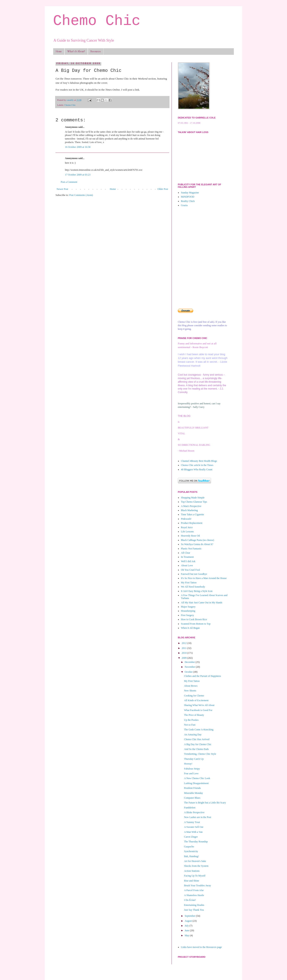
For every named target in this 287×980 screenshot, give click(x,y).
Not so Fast (190, 725)
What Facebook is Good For (198, 710)
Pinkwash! (186, 519)
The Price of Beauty (194, 715)
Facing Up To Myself (195, 876)
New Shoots (190, 691)
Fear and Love (191, 773)
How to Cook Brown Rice (194, 619)
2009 (185, 658)
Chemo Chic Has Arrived (197, 739)
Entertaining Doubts (194, 905)
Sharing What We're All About (199, 705)
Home (59, 51)
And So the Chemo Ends (196, 749)
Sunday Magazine (190, 193)
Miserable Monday (194, 793)
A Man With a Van (193, 832)
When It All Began (190, 628)
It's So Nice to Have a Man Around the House (204, 578)
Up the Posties (191, 720)
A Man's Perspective (191, 506)
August (189, 921)
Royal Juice (187, 527)
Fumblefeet (190, 808)
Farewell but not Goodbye (194, 574)
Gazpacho (189, 847)
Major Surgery (188, 607)
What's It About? (76, 51)
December (190, 662)
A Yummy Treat (192, 822)
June (187, 930)
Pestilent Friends (192, 788)
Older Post (163, 189)
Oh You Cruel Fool (190, 570)
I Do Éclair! (190, 900)
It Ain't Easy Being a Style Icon (197, 591)
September (190, 916)
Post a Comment (69, 182)
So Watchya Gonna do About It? (197, 544)
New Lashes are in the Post (198, 817)
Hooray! (188, 764)
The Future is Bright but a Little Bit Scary (205, 803)
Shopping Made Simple (193, 498)
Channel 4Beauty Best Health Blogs (199, 461)
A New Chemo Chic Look (197, 778)
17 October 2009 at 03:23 (78, 175)
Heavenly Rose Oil (190, 536)
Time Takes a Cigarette (192, 514)
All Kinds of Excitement (196, 700)
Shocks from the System (196, 866)
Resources (96, 51)
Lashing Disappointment (196, 783)
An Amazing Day (193, 735)
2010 (185, 653)
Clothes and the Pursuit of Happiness (203, 676)
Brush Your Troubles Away (198, 885)
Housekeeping (188, 611)
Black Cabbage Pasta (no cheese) (197, 540)
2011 (185, 648)
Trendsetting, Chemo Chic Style (200, 754)
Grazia (184, 205)
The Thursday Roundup (196, 842)
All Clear (186, 553)
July (187, 926)
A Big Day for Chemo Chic (198, 744)
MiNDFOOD (188, 197)
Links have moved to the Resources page (201, 947)
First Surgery (187, 615)
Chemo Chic (97, 21)
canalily (70, 100)
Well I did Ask (188, 561)
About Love (187, 565)
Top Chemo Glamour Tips (194, 502)
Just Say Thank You (194, 910)
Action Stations (192, 871)
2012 (185, 643)
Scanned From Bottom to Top (196, 624)
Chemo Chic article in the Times (197, 465)
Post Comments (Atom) (81, 195)
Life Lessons (187, 532)
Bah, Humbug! (191, 856)
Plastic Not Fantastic (191, 549)
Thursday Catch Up (194, 759)
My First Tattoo (189, 583)
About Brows (191, 686)
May (187, 935)
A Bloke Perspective (194, 812)
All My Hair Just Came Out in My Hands (202, 603)
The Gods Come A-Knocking (199, 730)
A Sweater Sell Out (194, 827)
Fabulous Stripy (192, 769)
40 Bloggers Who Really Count (197, 469)
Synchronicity (191, 851)
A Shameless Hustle (194, 895)
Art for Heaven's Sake (195, 861)
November (190, 667)
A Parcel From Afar (194, 890)
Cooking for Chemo (194, 696)
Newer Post (62, 189)
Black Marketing (189, 510)
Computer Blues (192, 798)
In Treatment (187, 557)
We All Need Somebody (193, 587)
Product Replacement (192, 523)
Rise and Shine (192, 881)
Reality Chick (188, 201)
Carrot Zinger (191, 837)
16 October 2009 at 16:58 (78, 147)
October (189, 672)
